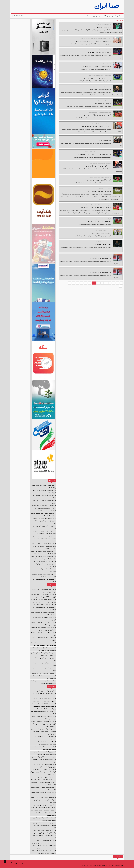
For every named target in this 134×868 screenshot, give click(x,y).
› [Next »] (120, 286)
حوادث (89, 16)
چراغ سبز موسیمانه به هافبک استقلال (102, 245)
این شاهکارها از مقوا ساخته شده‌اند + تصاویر (43, 797)
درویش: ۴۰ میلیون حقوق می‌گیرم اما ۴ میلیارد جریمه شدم (97, 126)
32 (98, 283)
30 (106, 283)
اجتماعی (98, 16)
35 (85, 283)
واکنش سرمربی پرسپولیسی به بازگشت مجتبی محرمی (98, 115)
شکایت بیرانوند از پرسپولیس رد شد (102, 27)
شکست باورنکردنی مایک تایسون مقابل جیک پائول (99, 166)
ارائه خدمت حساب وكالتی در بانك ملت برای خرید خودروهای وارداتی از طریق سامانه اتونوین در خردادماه (43, 759)
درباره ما (22, 863)
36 (81, 283)
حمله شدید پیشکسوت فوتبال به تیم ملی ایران (100, 191)
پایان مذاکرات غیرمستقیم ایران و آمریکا (44, 561)
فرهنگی (114, 16)
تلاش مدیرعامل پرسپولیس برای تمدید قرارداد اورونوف (98, 180)
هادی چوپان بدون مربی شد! (104, 140)
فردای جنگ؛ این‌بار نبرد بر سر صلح (45, 840)
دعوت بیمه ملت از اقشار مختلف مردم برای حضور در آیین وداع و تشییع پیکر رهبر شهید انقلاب (44, 539)
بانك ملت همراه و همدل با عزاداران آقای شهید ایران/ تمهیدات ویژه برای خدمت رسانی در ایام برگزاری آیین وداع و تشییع (43, 546)
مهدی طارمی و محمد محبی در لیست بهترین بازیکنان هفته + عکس (95, 154)
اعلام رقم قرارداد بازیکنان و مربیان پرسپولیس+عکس (98, 222)
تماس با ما (16, 863)
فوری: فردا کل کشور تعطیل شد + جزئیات (44, 518)
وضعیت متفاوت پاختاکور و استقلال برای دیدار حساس (98, 78)
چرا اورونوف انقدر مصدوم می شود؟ (103, 103)
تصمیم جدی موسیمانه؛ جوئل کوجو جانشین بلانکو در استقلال (96, 208)
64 (74, 283)
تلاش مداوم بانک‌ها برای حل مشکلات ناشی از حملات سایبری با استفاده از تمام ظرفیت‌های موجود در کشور (44, 731)
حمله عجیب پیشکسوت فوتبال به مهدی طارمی (100, 89)
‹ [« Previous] (121, 283)
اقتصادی (104, 16)
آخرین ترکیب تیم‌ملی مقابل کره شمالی (102, 233)
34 (90, 283)
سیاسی (109, 16)
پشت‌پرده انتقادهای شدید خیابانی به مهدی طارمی (99, 53)
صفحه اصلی (120, 16)
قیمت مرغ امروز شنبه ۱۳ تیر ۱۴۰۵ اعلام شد (43, 506)
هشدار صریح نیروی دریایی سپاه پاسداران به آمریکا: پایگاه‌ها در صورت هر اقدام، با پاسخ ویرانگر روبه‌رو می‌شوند (43, 772)
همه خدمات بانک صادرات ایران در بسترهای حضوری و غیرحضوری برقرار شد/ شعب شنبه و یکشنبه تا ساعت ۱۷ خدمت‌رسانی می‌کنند (44, 846)
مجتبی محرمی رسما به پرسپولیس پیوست (101, 259)
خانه (122, 20)
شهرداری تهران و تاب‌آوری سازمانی (45, 691)
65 (70, 283)
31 (102, 283)
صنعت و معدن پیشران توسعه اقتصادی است (43, 810)
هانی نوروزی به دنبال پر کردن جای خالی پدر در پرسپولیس (97, 67)
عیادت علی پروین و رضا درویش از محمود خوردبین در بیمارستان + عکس (94, 41)
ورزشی (93, 16)
